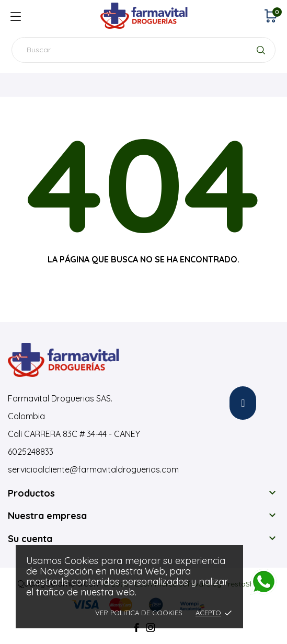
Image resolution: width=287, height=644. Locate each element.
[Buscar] (143, 50)
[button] (243, 403)
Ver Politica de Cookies (139, 613)
